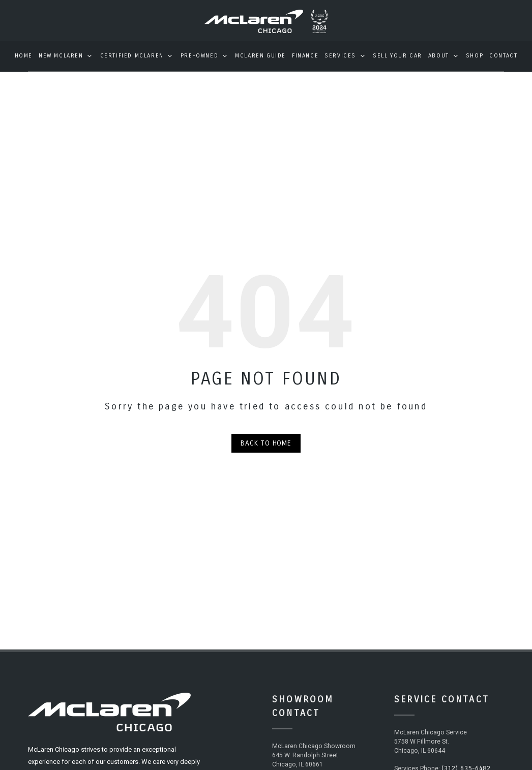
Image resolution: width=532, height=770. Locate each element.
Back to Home (266, 450)
